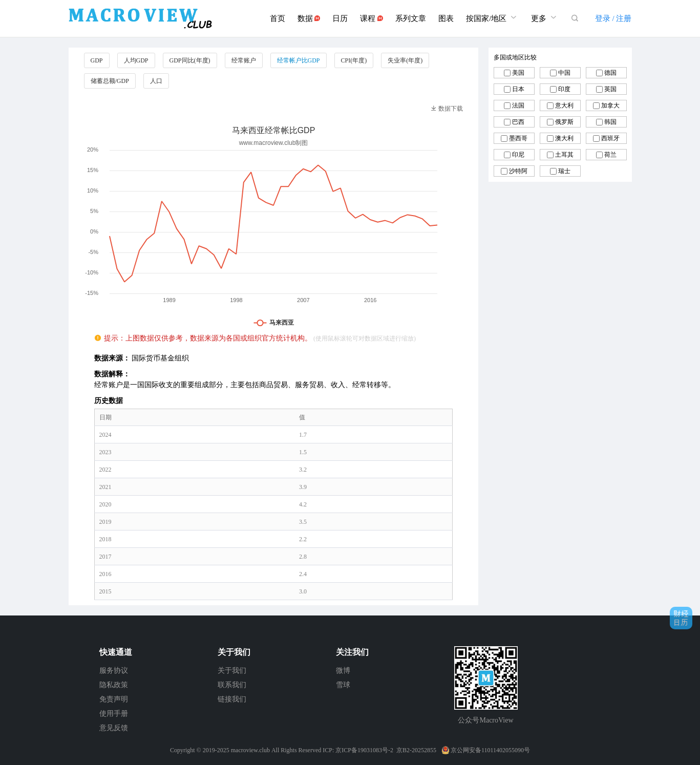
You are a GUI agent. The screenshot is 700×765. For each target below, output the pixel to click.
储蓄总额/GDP (110, 81)
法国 (518, 105)
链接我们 (232, 699)
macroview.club (250, 750)
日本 (518, 89)
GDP (97, 60)
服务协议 (114, 671)
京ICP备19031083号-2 (364, 750)
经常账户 (244, 60)
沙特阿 (518, 171)
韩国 (610, 122)
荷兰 (610, 155)
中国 (564, 73)
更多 (545, 17)
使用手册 (114, 714)
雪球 (343, 685)
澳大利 (564, 138)
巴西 (518, 122)
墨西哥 (518, 138)
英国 (610, 89)
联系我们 (232, 685)
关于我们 (232, 671)
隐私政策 (114, 685)
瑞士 (564, 171)
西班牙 (610, 138)
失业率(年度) (405, 60)
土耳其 (564, 155)
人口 (156, 81)
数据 (309, 18)
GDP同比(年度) (190, 60)
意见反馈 (114, 728)
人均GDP (136, 60)
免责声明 (114, 699)
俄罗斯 (564, 122)
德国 (610, 73)
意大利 (564, 105)
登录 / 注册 (613, 18)
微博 (343, 671)
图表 (446, 18)
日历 (340, 18)
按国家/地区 (492, 17)
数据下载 (447, 109)
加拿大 (610, 105)
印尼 (518, 155)
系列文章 (411, 18)
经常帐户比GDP (299, 60)
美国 (518, 73)
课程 (372, 18)
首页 (278, 18)
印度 (564, 89)
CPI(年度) (354, 60)
